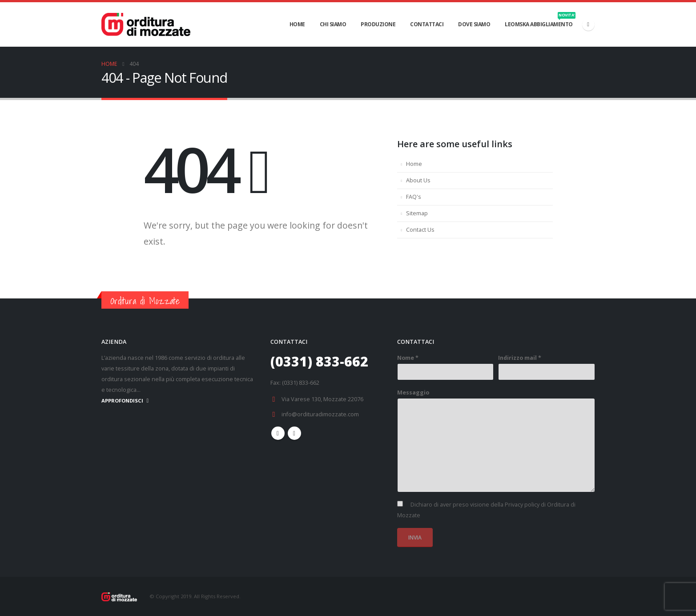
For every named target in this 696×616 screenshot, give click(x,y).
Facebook (278, 433)
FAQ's (414, 197)
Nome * (408, 358)
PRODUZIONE (378, 24)
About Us (418, 180)
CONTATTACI (427, 24)
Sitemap (417, 213)
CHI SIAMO (333, 24)
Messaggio (413, 393)
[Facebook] (588, 24)
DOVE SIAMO (474, 24)
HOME (297, 24)
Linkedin (294, 433)
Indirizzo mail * (520, 358)
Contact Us (420, 230)
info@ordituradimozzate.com (320, 414)
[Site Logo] (146, 24)
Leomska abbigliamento (540, 20)
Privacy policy (522, 505)
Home (414, 164)
